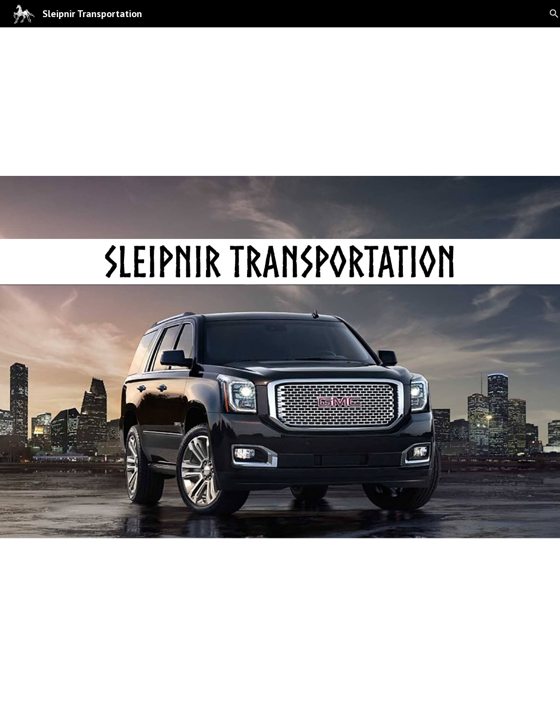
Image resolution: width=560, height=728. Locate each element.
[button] (280, 710)
